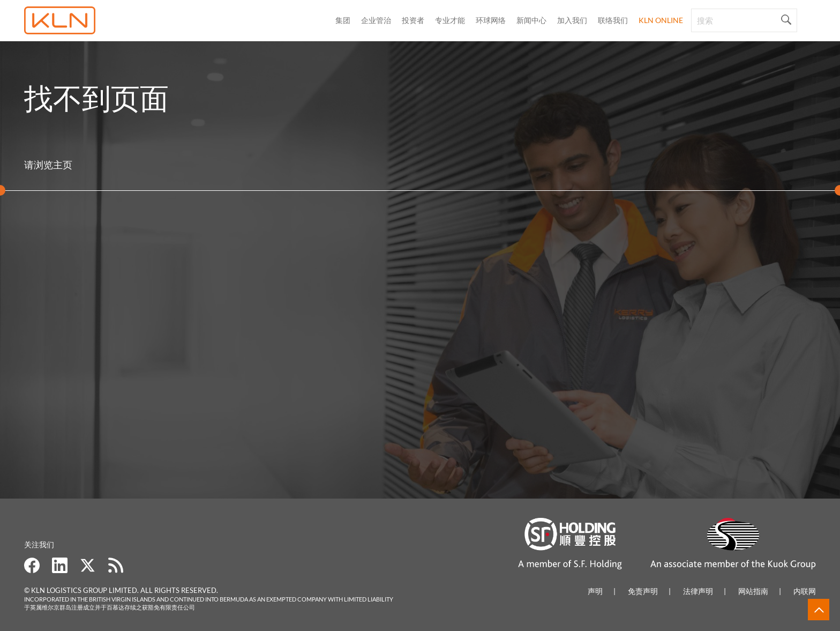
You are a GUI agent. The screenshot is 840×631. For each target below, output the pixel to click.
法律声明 (698, 591)
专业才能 (450, 20)
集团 (343, 20)
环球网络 (491, 20)
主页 (63, 165)
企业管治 (376, 20)
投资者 (413, 20)
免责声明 (643, 591)
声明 (595, 591)
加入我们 (572, 20)
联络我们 (613, 20)
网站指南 (753, 591)
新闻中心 (531, 20)
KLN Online (661, 20)
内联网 (805, 591)
